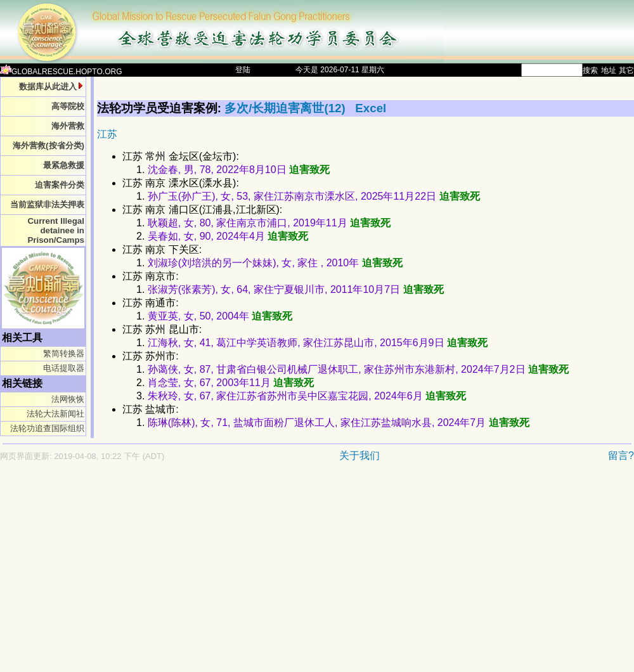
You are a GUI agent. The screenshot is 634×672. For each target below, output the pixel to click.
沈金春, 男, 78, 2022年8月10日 (239, 170)
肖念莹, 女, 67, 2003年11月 (231, 383)
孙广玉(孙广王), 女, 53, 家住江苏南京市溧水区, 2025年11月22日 (314, 196)
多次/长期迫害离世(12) (287, 108)
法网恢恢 (68, 399)
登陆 (243, 70)
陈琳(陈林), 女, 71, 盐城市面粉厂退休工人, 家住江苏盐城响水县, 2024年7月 (339, 423)
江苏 (107, 134)
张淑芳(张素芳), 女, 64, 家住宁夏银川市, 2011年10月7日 (296, 289)
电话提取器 (64, 368)
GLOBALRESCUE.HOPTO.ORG (61, 72)
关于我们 (359, 456)
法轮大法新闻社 (55, 414)
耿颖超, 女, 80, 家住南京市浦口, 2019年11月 (269, 223)
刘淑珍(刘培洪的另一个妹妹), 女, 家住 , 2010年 (275, 263)
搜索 (590, 70)
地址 (609, 70)
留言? (621, 456)
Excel (371, 108)
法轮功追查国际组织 (47, 428)
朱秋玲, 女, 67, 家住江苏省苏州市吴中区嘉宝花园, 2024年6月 (307, 396)
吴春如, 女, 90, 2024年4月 (228, 236)
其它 (626, 70)
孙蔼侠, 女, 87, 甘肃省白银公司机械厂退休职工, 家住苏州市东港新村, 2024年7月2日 (358, 369)
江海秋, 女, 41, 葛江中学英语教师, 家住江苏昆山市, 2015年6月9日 (318, 343)
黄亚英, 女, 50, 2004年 (220, 316)
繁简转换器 (64, 353)
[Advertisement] (243, 573)
